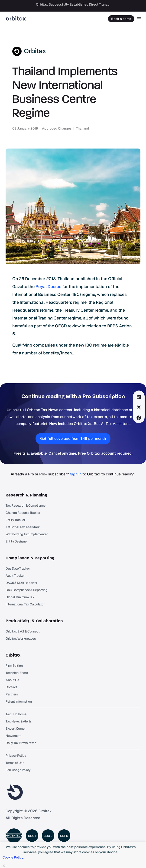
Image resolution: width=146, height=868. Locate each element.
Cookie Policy (13, 857)
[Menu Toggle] (139, 19)
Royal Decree (48, 287)
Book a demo (121, 19)
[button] (139, 397)
